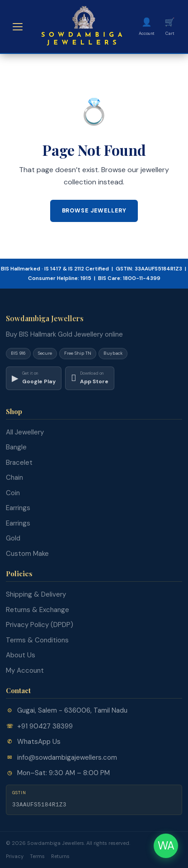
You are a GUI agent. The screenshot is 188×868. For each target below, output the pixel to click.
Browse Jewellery (94, 211)
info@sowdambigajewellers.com (67, 757)
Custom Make (27, 554)
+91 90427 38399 (45, 726)
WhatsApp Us (39, 742)
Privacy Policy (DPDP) (40, 625)
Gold (13, 538)
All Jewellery (25, 432)
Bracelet (19, 463)
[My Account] (147, 27)
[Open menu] (18, 27)
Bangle (16, 447)
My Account (25, 670)
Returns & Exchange (38, 610)
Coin (13, 493)
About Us (21, 655)
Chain (14, 477)
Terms (37, 856)
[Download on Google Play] (34, 378)
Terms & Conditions (37, 640)
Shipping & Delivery (36, 594)
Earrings (18, 508)
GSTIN (19, 793)
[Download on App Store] (90, 378)
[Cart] (170, 27)
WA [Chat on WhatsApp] (166, 846)
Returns (60, 856)
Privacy (15, 856)
